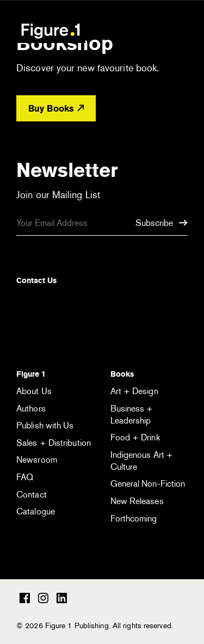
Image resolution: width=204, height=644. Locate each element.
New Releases (137, 501)
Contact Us (36, 280)
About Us (34, 391)
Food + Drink (135, 437)
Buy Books (56, 109)
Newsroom (37, 460)
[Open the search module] (150, 30)
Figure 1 (31, 374)
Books (122, 374)
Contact (32, 495)
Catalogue (36, 511)
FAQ (25, 477)
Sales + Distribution (54, 443)
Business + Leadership (132, 415)
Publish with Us (45, 425)
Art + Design (134, 391)
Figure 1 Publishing (51, 30)
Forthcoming (134, 519)
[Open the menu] (181, 32)
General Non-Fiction (148, 484)
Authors (31, 409)
